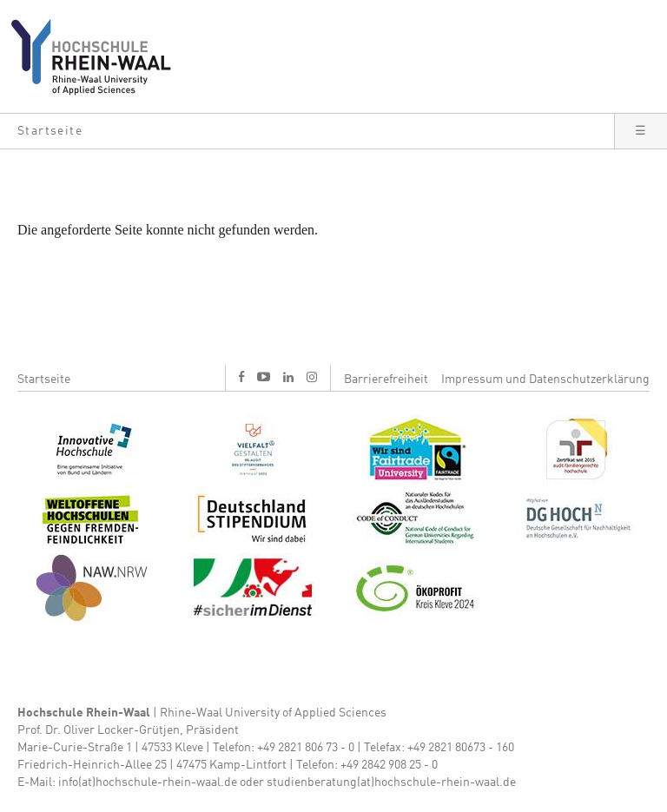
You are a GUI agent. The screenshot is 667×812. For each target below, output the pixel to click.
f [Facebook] (241, 376)
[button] (307, 131)
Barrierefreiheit (386, 380)
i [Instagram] (312, 377)
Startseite (44, 380)
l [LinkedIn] (288, 377)
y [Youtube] (264, 376)
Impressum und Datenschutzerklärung (545, 380)
